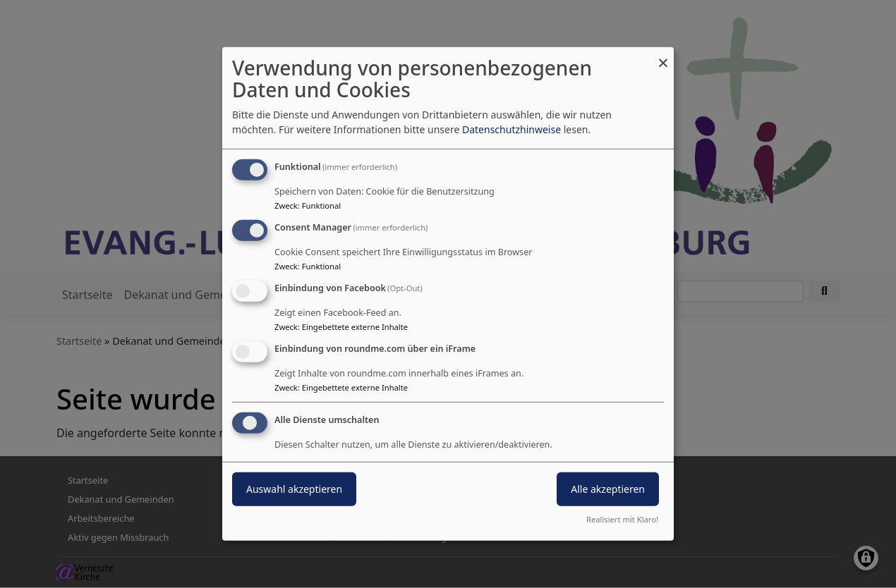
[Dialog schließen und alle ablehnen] (663, 56)
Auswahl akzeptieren (294, 488)
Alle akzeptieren (608, 488)
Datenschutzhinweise (511, 129)
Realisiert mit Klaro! (622, 519)
